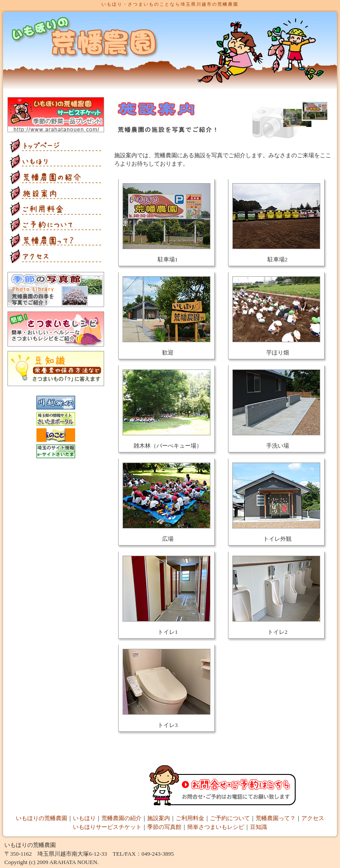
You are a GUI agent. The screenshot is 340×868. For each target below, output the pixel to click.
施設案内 (159, 818)
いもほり (84, 818)
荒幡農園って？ (276, 818)
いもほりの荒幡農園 (42, 818)
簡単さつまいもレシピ (216, 827)
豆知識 (259, 827)
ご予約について (230, 818)
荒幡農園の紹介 (121, 818)
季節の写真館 (164, 827)
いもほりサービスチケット (107, 827)
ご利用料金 (190, 818)
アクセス (313, 818)
